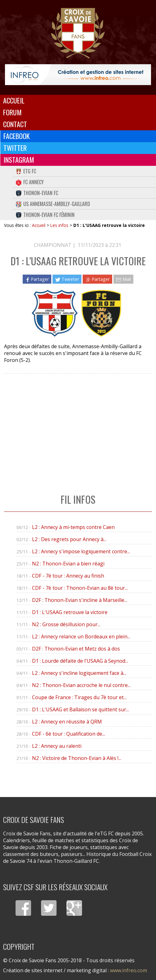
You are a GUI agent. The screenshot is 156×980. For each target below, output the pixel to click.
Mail (123, 279)
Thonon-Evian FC (37, 193)
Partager (37, 279)
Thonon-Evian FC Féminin (45, 215)
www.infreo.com (128, 970)
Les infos (59, 225)
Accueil (14, 100)
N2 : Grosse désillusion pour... (66, 624)
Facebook (17, 136)
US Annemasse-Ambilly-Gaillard (53, 204)
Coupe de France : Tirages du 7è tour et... (79, 697)
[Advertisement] (78, 427)
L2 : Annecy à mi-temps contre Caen (73, 527)
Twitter (15, 148)
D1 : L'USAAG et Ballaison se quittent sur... (80, 709)
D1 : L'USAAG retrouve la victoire (70, 612)
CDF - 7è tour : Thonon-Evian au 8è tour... (80, 588)
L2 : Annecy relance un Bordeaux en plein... (81, 637)
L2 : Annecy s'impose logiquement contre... (81, 551)
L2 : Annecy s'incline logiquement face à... (79, 673)
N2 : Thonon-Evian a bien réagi (68, 564)
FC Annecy (30, 182)
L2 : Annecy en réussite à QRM (67, 722)
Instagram (19, 160)
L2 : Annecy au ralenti (57, 746)
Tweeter (67, 279)
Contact (15, 124)
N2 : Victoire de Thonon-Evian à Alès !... (77, 758)
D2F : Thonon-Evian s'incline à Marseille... (80, 600)
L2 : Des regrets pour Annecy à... (69, 539)
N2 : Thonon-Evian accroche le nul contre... (81, 685)
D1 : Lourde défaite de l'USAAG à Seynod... (80, 661)
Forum (12, 112)
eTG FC (26, 171)
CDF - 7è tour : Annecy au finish (68, 576)
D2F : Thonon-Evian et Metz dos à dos (76, 649)
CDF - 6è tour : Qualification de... (69, 734)
